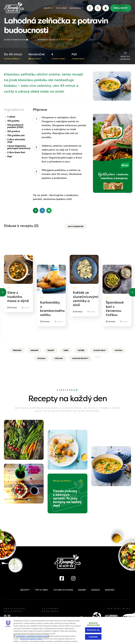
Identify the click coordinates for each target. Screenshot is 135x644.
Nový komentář (76, 226)
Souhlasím (93, 637)
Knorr (82, 590)
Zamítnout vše (93, 630)
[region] (67, 630)
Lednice (95, 590)
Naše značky (75, 8)
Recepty (48, 8)
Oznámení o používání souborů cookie (32, 636)
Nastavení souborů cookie (31, 639)
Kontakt (110, 590)
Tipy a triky (61, 8)
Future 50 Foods (63, 590)
